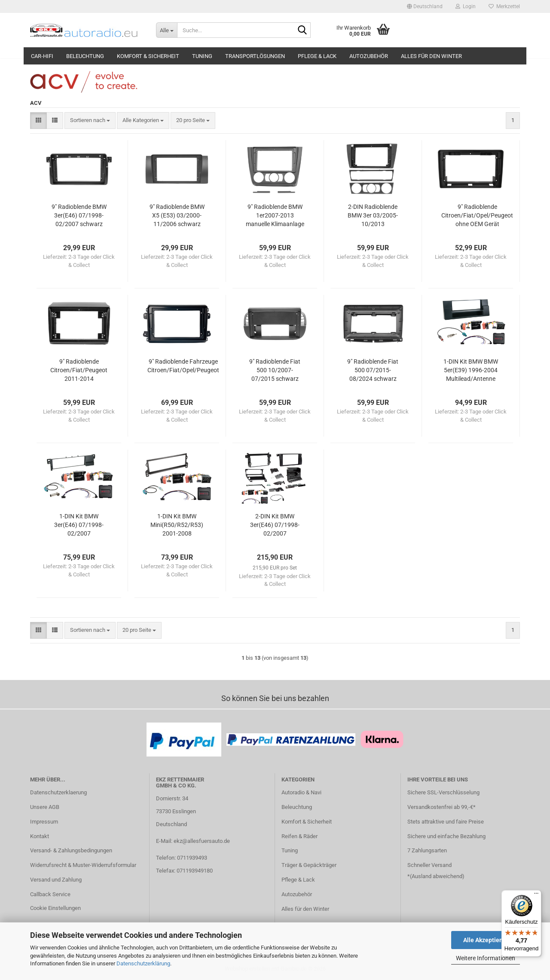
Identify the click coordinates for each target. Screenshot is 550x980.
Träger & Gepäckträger (309, 865)
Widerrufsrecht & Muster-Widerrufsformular (83, 865)
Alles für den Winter (431, 56)
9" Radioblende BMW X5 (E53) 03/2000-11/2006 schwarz (177, 215)
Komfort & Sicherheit (148, 56)
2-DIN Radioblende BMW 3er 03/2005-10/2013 (373, 215)
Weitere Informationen (486, 958)
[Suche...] (167, 30)
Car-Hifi (42, 56)
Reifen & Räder (299, 836)
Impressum (44, 822)
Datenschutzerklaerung (58, 792)
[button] (425, 6)
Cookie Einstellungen (55, 908)
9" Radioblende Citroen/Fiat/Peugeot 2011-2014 (79, 370)
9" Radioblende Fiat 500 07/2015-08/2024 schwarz (373, 370)
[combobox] (90, 121)
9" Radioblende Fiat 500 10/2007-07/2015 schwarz (275, 370)
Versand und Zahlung (56, 880)
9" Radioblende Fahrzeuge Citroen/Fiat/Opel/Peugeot (183, 366)
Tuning (202, 56)
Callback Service (50, 894)
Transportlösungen (255, 56)
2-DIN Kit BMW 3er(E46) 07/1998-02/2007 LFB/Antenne (275, 525)
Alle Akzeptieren (486, 940)
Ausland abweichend (437, 876)
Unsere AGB (45, 807)
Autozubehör (369, 56)
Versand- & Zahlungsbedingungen (71, 850)
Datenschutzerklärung (143, 963)
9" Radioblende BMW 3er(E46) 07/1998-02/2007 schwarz (79, 215)
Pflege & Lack (317, 56)
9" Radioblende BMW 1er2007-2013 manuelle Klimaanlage (275, 215)
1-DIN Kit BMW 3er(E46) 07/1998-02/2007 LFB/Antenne (79, 525)
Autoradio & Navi (301, 792)
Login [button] (466, 6)
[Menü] (536, 895)
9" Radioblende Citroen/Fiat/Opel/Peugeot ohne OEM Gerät (477, 215)
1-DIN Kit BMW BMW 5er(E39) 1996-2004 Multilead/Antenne (471, 370)
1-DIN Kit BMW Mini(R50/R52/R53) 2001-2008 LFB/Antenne (177, 525)
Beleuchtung (85, 56)
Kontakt (40, 836)
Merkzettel (504, 6)
